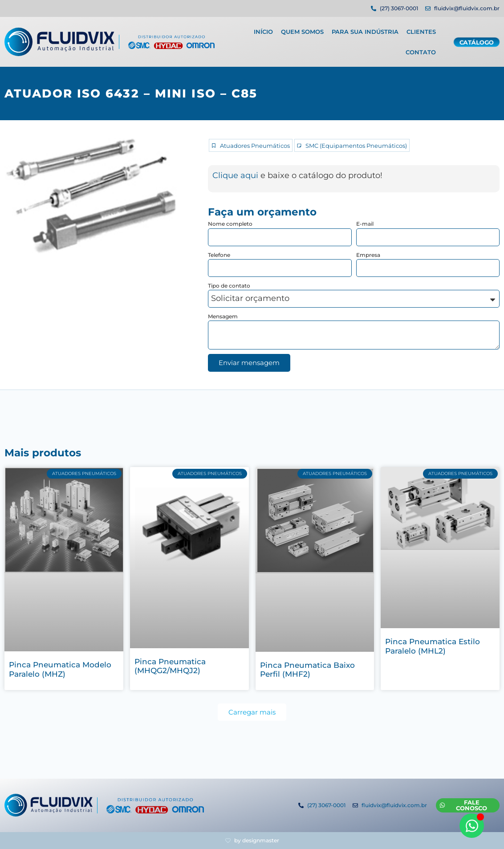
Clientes (421, 29)
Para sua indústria (365, 29)
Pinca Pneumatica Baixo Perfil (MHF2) (307, 670)
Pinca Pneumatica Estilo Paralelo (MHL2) (433, 646)
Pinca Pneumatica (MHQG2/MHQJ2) (170, 666)
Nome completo (230, 224)
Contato (421, 50)
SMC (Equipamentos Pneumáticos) (356, 146)
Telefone (219, 255)
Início (263, 29)
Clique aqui (235, 175)
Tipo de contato (229, 286)
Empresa (368, 255)
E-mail (365, 224)
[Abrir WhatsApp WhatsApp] (472, 826)
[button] (252, 712)
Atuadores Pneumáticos (255, 146)
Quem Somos (302, 29)
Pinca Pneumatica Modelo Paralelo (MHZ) (60, 669)
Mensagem (223, 316)
